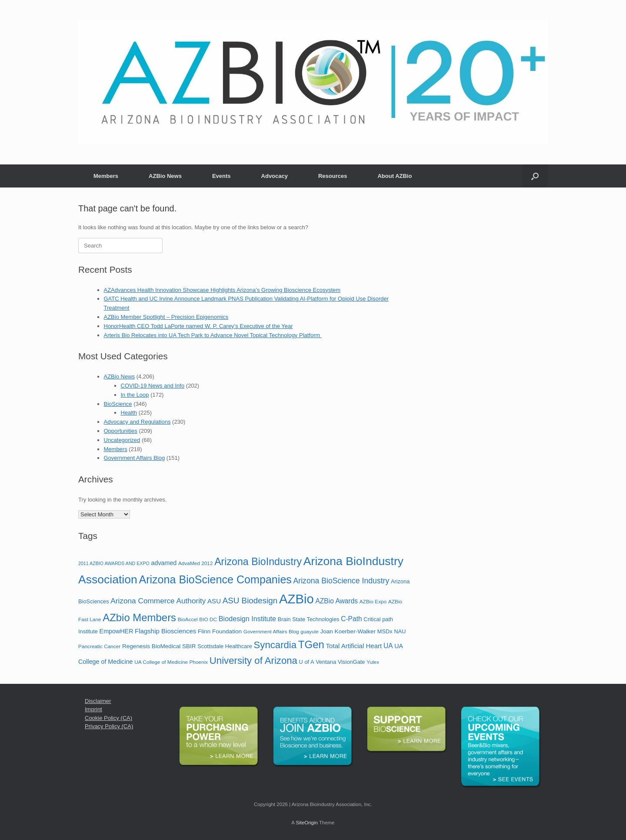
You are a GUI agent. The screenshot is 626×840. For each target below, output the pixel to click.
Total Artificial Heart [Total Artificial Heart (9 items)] (354, 646)
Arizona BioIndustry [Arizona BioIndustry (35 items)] (258, 562)
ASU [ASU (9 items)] (214, 601)
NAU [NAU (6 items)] (400, 631)
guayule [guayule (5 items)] (309, 632)
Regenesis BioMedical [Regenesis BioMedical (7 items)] (151, 646)
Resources (333, 176)
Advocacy (275, 176)
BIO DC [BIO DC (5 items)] (208, 619)
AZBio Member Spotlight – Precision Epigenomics (166, 317)
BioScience (118, 404)
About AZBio (395, 176)
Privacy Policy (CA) (109, 726)
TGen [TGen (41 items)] (311, 644)
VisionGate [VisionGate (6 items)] (351, 662)
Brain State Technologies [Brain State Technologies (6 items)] (309, 619)
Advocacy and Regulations (137, 422)
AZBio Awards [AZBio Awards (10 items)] (336, 601)
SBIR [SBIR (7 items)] (189, 646)
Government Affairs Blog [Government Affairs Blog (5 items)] (271, 632)
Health (129, 413)
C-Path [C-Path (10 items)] (351, 619)
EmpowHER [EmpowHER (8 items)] (117, 631)
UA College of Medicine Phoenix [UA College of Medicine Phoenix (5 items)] (171, 662)
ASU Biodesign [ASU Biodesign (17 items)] (250, 601)
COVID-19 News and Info (153, 386)
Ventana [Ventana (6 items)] (326, 662)
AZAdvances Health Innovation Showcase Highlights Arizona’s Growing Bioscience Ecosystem (222, 290)
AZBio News (165, 176)
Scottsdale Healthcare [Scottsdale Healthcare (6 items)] (225, 646)
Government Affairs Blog (135, 458)
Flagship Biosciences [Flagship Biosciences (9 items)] (165, 631)
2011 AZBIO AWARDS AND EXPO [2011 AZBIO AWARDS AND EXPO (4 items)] (114, 563)
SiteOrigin (307, 823)
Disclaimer (98, 701)
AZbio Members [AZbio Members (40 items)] (139, 617)
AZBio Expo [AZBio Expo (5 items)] (373, 602)
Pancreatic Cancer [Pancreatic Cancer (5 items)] (99, 646)
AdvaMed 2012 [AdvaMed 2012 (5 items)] (196, 563)
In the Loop (135, 395)
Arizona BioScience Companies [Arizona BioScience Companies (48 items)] (215, 579)
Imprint (93, 709)
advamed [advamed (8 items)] (164, 563)
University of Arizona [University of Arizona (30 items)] (253, 661)
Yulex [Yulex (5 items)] (373, 662)
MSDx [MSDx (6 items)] (385, 631)
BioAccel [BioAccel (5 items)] (188, 619)
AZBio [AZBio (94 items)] (296, 599)
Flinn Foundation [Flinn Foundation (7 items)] (220, 631)
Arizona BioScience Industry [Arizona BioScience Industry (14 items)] (341, 581)
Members (106, 176)
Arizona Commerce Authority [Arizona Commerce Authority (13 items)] (158, 601)
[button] (535, 176)
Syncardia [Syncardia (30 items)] (275, 645)
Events (221, 176)
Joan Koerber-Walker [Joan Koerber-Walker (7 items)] (348, 631)
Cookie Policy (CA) (108, 718)
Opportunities (121, 431)
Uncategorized (122, 440)
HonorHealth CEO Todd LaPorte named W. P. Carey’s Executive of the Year (198, 326)
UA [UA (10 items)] (388, 646)
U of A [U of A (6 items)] (307, 662)
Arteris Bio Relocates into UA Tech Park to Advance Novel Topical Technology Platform (213, 335)
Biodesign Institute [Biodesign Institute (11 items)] (247, 619)
